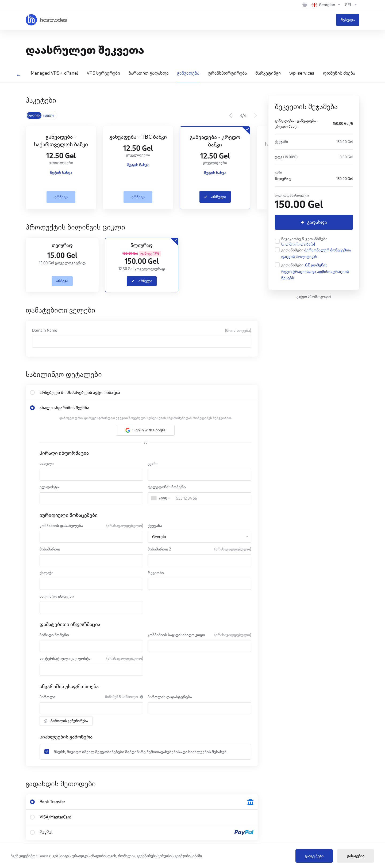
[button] (145, 430)
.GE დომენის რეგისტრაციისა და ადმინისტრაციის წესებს (315, 271)
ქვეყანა (155, 526)
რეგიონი (156, 573)
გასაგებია (356, 856)
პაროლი (47, 697)
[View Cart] (305, 5)
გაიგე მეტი (314, 856)
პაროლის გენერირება (66, 721)
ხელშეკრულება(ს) (298, 244)
